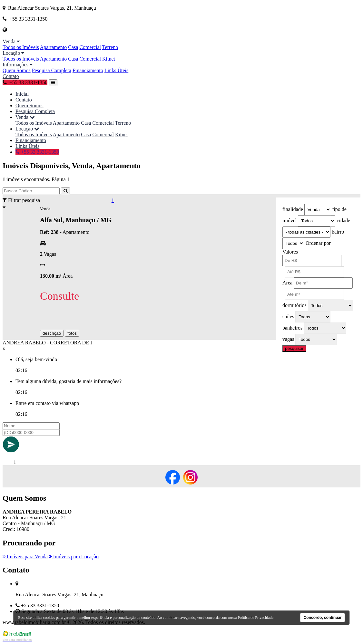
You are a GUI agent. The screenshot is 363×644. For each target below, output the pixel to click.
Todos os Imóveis (21, 47)
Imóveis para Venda (25, 557)
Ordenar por (318, 243)
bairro (338, 232)
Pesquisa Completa (52, 70)
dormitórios (294, 305)
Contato (11, 76)
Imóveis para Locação (74, 557)
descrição (52, 333)
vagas (288, 339)
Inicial (22, 94)
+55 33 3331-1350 (25, 82)
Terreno (110, 47)
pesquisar (294, 348)
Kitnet (109, 59)
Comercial (90, 47)
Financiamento (88, 70)
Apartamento (54, 47)
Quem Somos (17, 70)
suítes (288, 317)
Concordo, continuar (323, 618)
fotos (72, 333)
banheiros (292, 328)
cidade (343, 221)
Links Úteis (116, 70)
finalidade (293, 209)
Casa (73, 47)
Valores (290, 252)
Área (287, 283)
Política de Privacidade (255, 618)
